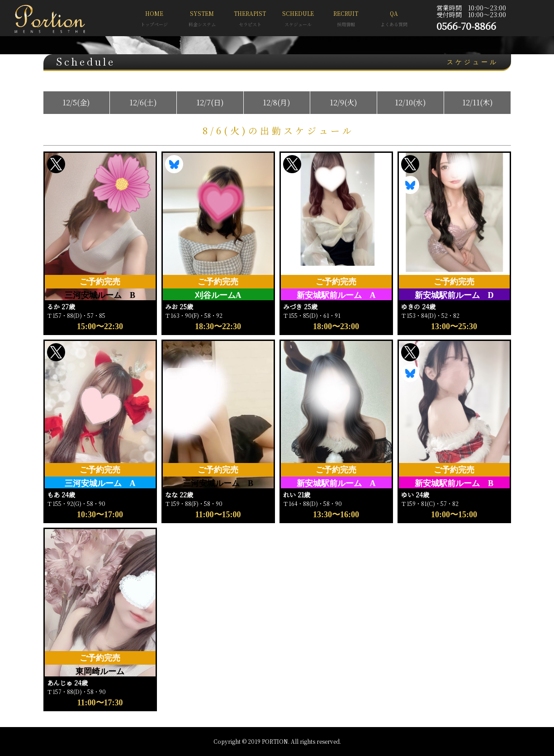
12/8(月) (277, 102)
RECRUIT (346, 20)
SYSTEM (202, 20)
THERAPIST (250, 20)
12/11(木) (478, 102)
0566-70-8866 (466, 26)
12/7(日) (210, 102)
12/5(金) (76, 102)
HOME (154, 20)
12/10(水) (410, 102)
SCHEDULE (298, 20)
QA (394, 20)
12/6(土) (143, 102)
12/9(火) (343, 102)
